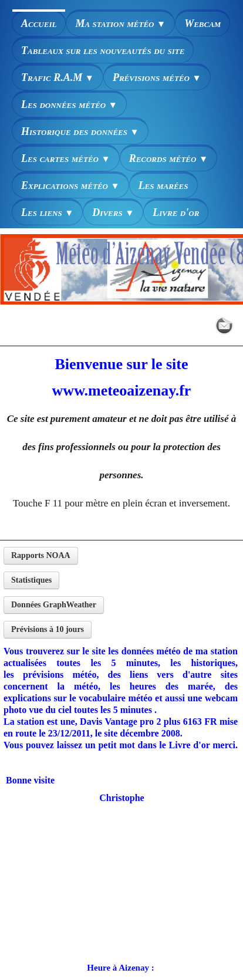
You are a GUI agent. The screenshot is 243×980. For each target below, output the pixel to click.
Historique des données (80, 131)
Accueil (39, 23)
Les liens (47, 212)
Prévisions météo (157, 77)
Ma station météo (120, 23)
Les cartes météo (66, 158)
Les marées (163, 185)
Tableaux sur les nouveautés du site (103, 50)
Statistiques (31, 580)
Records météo (168, 158)
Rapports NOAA (41, 555)
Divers (113, 212)
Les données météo (69, 104)
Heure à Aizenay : (120, 968)
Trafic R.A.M (58, 77)
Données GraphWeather (54, 605)
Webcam (203, 23)
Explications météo (70, 185)
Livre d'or (176, 212)
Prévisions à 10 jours (48, 629)
